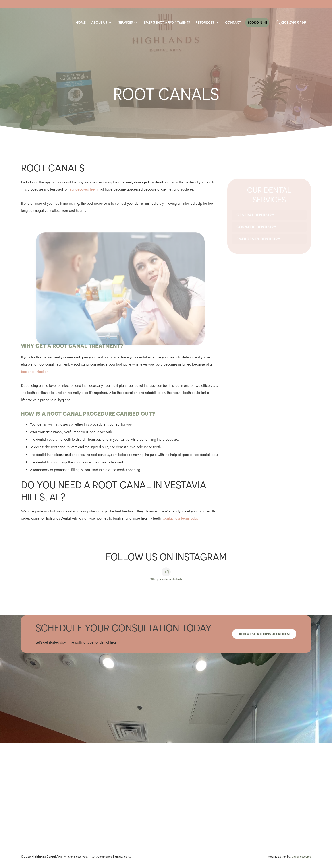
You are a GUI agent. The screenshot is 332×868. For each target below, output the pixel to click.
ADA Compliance (101, 856)
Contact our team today (180, 518)
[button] (99, 23)
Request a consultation (264, 634)
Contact (233, 22)
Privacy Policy (123, 856)
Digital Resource (301, 856)
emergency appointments (167, 22)
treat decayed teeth (83, 189)
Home (81, 22)
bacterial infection (35, 371)
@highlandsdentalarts (166, 579)
